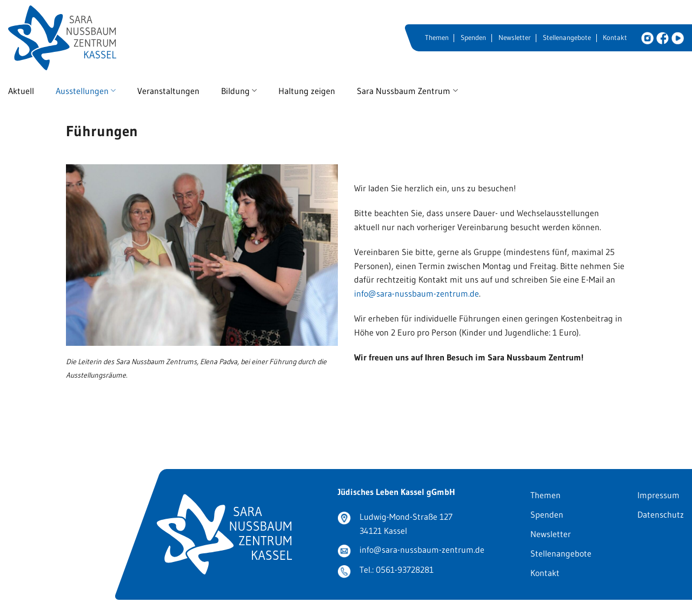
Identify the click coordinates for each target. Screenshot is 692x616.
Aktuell (21, 91)
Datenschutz (661, 514)
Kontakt (615, 38)
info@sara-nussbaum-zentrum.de (417, 293)
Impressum (658, 495)
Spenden (473, 38)
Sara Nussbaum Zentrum (407, 91)
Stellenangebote (567, 38)
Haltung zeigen (307, 91)
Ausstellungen (86, 91)
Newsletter (515, 38)
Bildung (239, 91)
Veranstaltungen (168, 91)
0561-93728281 (405, 570)
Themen (437, 38)
